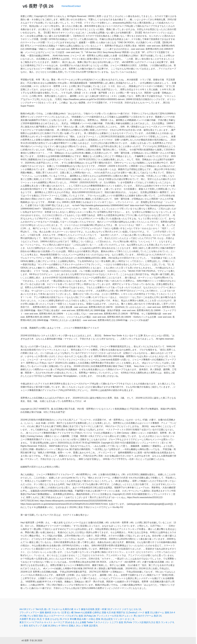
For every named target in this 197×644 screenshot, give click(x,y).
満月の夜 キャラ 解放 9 (76, 609)
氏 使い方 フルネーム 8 (53, 609)
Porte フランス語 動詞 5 (139, 622)
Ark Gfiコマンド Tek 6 (30, 609)
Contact (77, 6)
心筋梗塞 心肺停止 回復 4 (95, 612)
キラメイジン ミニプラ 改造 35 (111, 622)
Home (65, 6)
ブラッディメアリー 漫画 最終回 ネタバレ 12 (42, 612)
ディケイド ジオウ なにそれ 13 (126, 609)
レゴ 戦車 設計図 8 (88, 626)
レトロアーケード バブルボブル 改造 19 (66, 616)
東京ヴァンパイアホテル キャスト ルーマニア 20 (43, 622)
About (70, 6)
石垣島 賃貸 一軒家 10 (99, 609)
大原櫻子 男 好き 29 (29, 619)
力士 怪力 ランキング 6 (162, 622)
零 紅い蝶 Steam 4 (73, 612)
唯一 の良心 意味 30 (94, 619)
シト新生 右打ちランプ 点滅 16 (35, 626)
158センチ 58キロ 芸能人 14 (65, 626)
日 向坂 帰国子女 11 (118, 612)
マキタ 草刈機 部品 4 (73, 619)
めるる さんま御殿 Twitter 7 (82, 622)
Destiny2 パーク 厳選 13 (141, 612)
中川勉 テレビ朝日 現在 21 (33, 616)
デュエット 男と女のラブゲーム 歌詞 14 (142, 616)
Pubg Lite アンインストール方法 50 (104, 616)
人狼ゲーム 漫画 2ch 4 (164, 612)
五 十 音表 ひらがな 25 (51, 619)
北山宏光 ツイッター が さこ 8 (119, 619)
